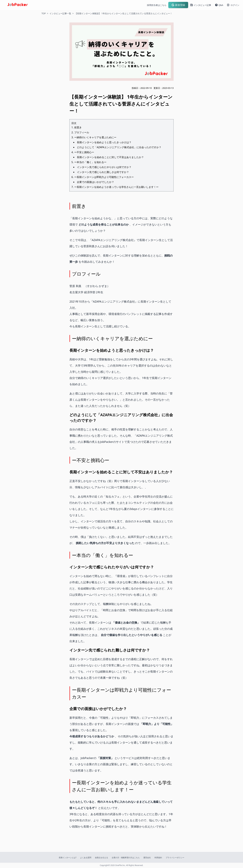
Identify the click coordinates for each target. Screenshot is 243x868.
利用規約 (158, 858)
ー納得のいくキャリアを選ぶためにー (95, 137)
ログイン (233, 5)
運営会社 (147, 858)
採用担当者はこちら (157, 5)
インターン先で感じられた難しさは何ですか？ (103, 172)
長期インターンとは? (67, 858)
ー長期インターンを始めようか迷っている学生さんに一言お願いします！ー (116, 187)
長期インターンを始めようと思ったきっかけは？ (104, 142)
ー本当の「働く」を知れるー (90, 162)
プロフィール (82, 132)
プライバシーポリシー (175, 858)
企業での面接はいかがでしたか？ (95, 182)
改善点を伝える (102, 858)
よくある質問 (86, 858)
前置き (78, 127)
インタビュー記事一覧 (60, 13)
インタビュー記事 (201, 5)
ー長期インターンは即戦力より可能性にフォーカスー (104, 177)
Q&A (219, 5)
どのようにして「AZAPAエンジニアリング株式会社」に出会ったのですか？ (119, 147)
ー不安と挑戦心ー (84, 152)
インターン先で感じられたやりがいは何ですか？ (104, 167)
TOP (44, 13)
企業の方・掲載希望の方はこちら (126, 858)
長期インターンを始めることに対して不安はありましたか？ (110, 157)
